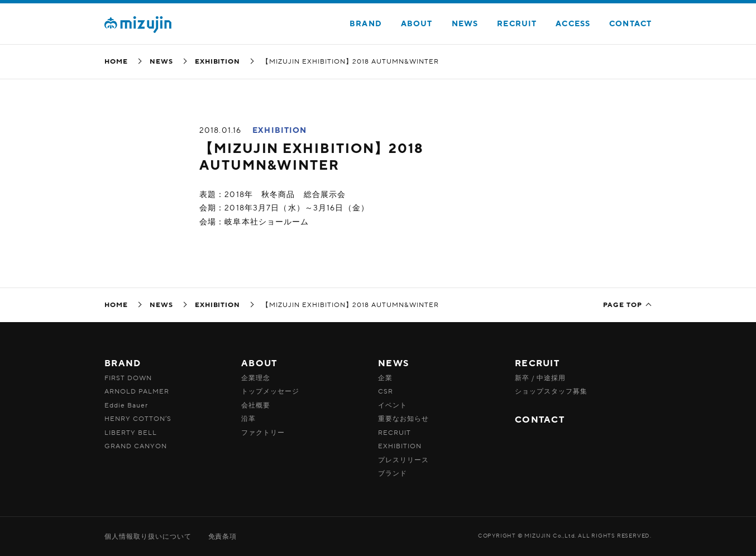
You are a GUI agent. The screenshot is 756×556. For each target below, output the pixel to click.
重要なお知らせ (403, 419)
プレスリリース (403, 460)
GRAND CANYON (136, 446)
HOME (116, 61)
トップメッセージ (270, 391)
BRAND (366, 24)
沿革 (248, 419)
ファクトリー (263, 433)
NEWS (465, 24)
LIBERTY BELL (131, 433)
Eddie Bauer (126, 405)
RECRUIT (517, 24)
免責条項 (223, 536)
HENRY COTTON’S (138, 419)
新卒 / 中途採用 (540, 378)
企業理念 (256, 378)
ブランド (393, 473)
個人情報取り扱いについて (148, 536)
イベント (393, 405)
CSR (386, 391)
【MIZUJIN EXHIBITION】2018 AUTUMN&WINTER (312, 157)
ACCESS (573, 24)
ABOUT (417, 24)
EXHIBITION (218, 61)
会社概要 (256, 405)
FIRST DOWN (128, 378)
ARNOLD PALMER (137, 391)
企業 (385, 378)
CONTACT (630, 24)
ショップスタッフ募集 (551, 391)
